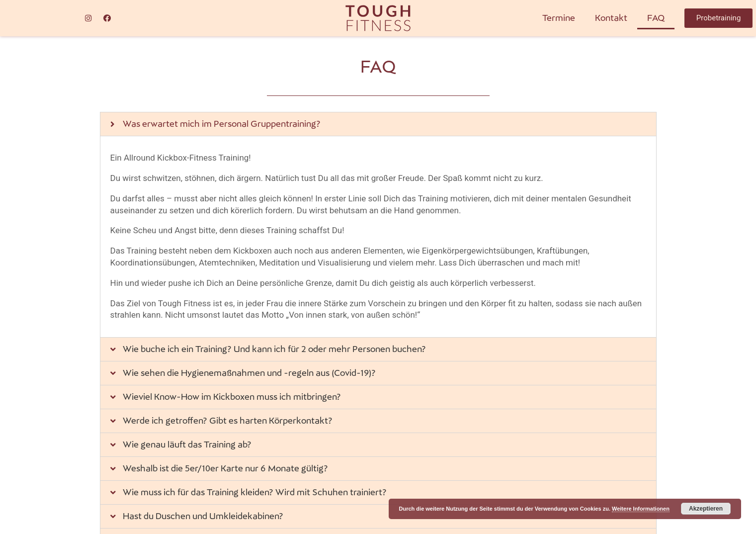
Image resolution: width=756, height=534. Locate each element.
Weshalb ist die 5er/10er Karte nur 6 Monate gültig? (225, 468)
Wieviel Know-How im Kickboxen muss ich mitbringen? (232, 397)
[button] (718, 18)
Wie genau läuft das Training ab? (187, 445)
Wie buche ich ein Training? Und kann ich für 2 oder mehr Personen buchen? (274, 349)
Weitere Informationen (641, 509)
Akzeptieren (706, 509)
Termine (559, 18)
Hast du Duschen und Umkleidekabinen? (203, 516)
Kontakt (611, 18)
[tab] (378, 124)
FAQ (656, 18)
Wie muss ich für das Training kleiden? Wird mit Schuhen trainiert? (255, 492)
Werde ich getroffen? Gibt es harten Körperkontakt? (228, 421)
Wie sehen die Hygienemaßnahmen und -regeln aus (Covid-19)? (249, 373)
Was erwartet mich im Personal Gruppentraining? (222, 124)
